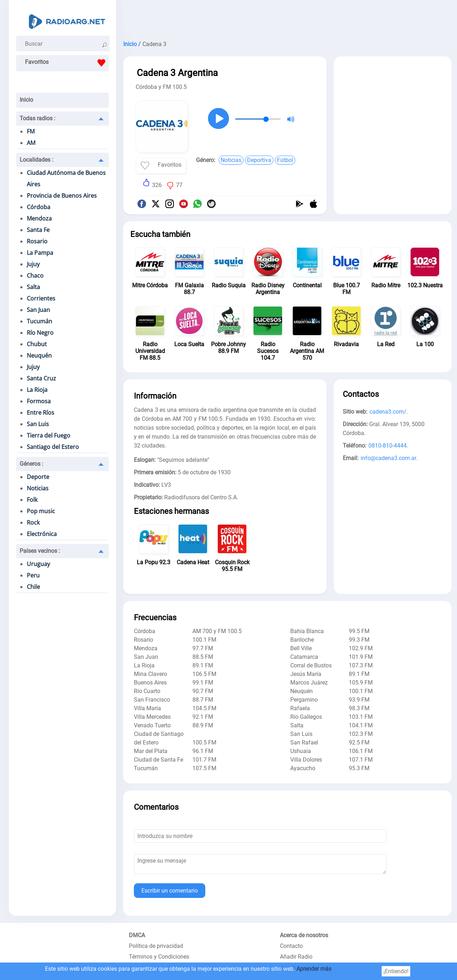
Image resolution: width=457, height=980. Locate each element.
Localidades (36, 160)
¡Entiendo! (396, 971)
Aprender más (314, 969)
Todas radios (37, 118)
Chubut (37, 344)
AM (31, 143)
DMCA (137, 935)
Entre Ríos (41, 413)
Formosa (39, 401)
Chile (33, 587)
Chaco (35, 276)
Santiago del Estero (53, 447)
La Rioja (37, 390)
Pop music (41, 511)
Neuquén (39, 355)
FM (31, 131)
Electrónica (42, 534)
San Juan (38, 310)
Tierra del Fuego (49, 435)
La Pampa (40, 253)
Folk (32, 500)
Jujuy (33, 264)
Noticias (38, 488)
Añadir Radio (296, 957)
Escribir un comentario (170, 891)
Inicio (26, 100)
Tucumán (39, 321)
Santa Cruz (41, 378)
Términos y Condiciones (159, 957)
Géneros (31, 464)
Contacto (291, 946)
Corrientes (41, 298)
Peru (33, 575)
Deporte (38, 477)
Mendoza (39, 218)
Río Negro (40, 333)
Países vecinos (40, 551)
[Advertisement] (287, 18)
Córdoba (39, 207)
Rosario (37, 241)
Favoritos (67, 63)
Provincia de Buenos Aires (62, 196)
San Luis (38, 424)
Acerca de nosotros (304, 935)
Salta (33, 287)
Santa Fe (38, 230)
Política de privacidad (156, 946)
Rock (33, 522)
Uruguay (38, 564)
